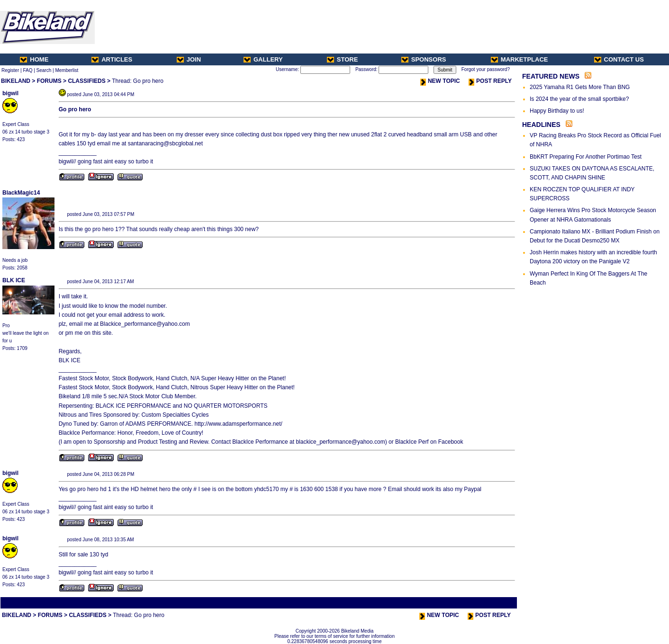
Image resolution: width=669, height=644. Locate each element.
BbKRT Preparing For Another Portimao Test (586, 157)
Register (10, 70)
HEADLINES (541, 125)
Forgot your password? (486, 69)
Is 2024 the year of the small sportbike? (579, 99)
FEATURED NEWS (551, 76)
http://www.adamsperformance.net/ (238, 424)
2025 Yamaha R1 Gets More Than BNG (580, 87)
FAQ (27, 70)
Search (44, 70)
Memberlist (67, 70)
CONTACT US (619, 59)
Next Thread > (499, 603)
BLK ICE (14, 280)
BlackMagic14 (21, 193)
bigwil (10, 93)
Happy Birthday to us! (557, 111)
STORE (343, 59)
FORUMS (49, 81)
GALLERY (263, 59)
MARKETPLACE (520, 59)
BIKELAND (16, 81)
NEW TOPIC (440, 81)
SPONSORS (424, 59)
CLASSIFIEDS (86, 81)
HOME (34, 59)
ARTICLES (112, 59)
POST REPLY (490, 81)
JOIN (189, 59)
